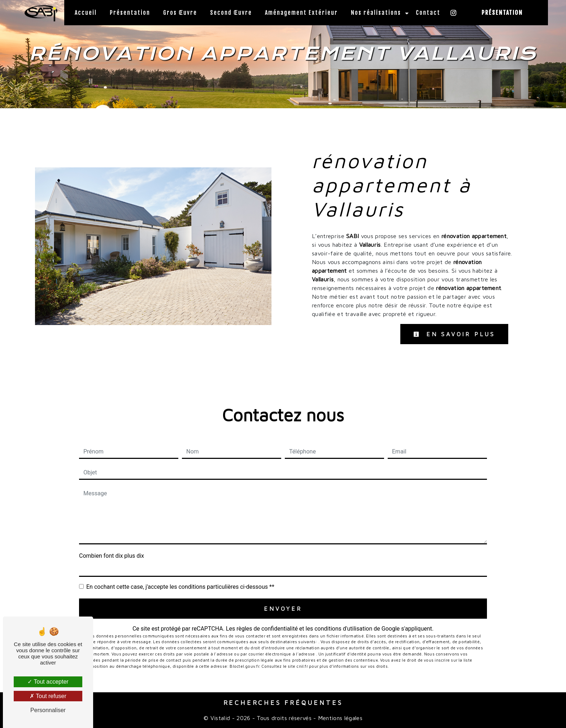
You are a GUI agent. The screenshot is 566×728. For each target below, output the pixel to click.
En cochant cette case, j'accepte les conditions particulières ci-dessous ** (180, 587)
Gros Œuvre (180, 13)
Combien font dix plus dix (112, 556)
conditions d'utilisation (343, 629)
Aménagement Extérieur (301, 13)
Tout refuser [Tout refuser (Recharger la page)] (48, 696)
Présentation (130, 13)
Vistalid (220, 718)
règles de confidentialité (267, 629)
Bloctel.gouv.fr (244, 666)
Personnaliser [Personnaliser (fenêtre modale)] (48, 710)
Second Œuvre (231, 13)
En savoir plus (454, 334)
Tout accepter (48, 682)
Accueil (86, 13)
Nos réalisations (376, 13)
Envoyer (283, 609)
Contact (428, 13)
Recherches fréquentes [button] (283, 703)
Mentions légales (339, 718)
